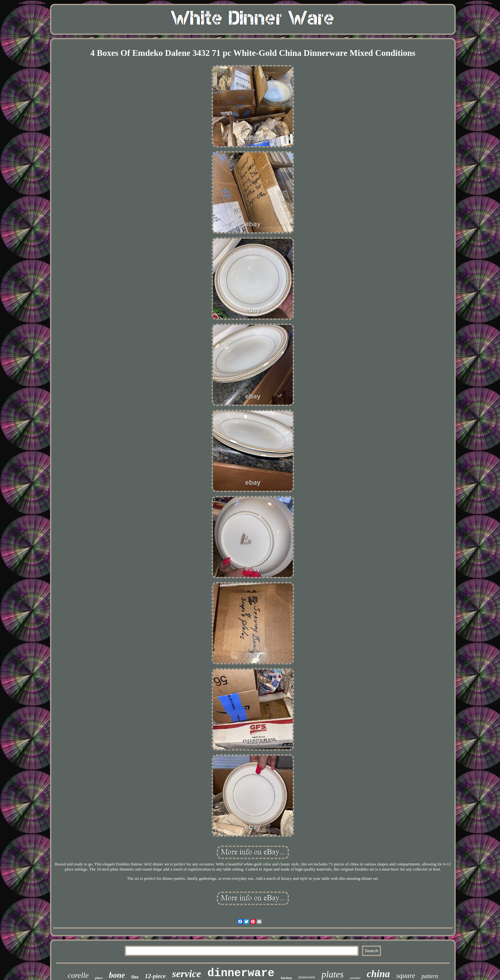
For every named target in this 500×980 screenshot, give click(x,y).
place (99, 978)
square (406, 975)
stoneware (307, 977)
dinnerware (241, 973)
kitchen (286, 978)
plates (332, 974)
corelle (78, 975)
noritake (355, 978)
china (378, 974)
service (187, 974)
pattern (430, 976)
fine (135, 977)
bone (117, 975)
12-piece (155, 976)
